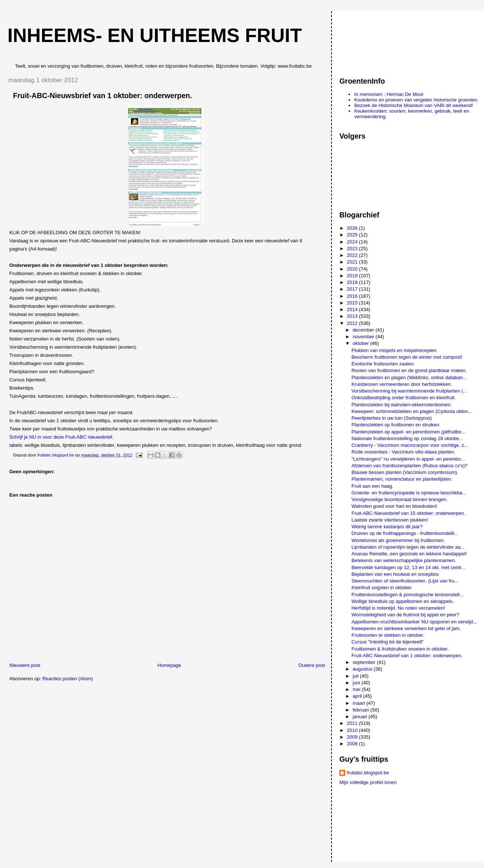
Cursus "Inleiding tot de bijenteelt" (388, 642)
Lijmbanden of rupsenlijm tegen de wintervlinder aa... (408, 547)
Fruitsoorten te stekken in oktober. (388, 635)
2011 (353, 723)
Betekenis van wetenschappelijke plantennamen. (404, 560)
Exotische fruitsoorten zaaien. (383, 364)
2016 (353, 296)
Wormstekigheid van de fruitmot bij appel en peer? (406, 615)
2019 (353, 276)
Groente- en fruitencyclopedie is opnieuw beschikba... (409, 493)
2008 (353, 744)
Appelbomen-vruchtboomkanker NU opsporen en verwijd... (414, 622)
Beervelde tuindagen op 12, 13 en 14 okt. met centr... (408, 567)
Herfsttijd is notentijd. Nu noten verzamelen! (398, 608)
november (364, 337)
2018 (353, 282)
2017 (353, 289)
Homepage (169, 665)
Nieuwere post (25, 665)
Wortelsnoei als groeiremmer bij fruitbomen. (398, 540)
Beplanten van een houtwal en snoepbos (395, 574)
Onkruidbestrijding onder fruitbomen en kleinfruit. (404, 398)
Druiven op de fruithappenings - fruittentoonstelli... (405, 533)
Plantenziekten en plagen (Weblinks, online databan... (409, 377)
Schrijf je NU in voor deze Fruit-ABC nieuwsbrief (61, 437)
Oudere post (312, 665)
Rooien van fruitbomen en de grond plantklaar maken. (409, 370)
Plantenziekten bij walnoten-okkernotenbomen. (402, 405)
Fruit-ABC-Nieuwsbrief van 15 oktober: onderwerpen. (408, 513)
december (364, 330)
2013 (353, 316)
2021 (353, 262)
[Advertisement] (373, 41)
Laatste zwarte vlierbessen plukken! (390, 520)
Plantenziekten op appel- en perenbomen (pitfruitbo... (408, 432)
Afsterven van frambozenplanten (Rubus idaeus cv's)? (410, 466)
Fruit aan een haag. (373, 486)
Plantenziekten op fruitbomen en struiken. (396, 425)
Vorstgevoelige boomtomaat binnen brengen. (400, 499)
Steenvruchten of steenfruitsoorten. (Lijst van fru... (405, 581)
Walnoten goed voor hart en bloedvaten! (395, 506)
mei (357, 689)
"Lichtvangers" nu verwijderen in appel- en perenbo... (408, 459)
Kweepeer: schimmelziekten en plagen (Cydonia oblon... (412, 411)
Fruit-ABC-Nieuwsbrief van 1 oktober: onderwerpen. (407, 656)
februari (362, 710)
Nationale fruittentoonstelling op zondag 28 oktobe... (407, 438)
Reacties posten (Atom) (68, 679)
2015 (353, 303)
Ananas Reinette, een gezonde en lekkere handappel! (409, 554)
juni (357, 683)
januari (361, 717)
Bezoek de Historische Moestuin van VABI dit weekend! (414, 105)
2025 (353, 235)
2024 (353, 242)
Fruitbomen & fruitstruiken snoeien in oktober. (400, 649)
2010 (353, 730)
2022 (353, 255)
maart (360, 703)
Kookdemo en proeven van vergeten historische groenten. (416, 100)
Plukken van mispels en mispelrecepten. (395, 350)
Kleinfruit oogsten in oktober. (382, 588)
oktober (361, 343)
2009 (353, 737)
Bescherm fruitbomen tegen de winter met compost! (407, 357)
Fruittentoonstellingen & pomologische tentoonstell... (408, 595)
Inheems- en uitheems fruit (155, 35)
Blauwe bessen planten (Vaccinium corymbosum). (405, 472)
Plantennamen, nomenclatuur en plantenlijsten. (402, 479)
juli (356, 676)
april (358, 696)
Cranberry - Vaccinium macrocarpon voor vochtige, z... (410, 445)
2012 (353, 323)
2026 (353, 228)
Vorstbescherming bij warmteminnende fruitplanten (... (409, 391)
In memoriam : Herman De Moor (389, 94)
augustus (363, 669)
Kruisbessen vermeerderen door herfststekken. (402, 384)
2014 (353, 309)
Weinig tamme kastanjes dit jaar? (387, 527)
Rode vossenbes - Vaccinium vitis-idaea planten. (403, 452)
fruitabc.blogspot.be (368, 773)
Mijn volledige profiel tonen (368, 782)
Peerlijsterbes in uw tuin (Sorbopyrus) (392, 418)
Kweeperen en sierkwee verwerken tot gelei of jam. (406, 628)
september (365, 662)
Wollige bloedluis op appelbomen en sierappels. (403, 601)
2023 (353, 249)
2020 (353, 269)
